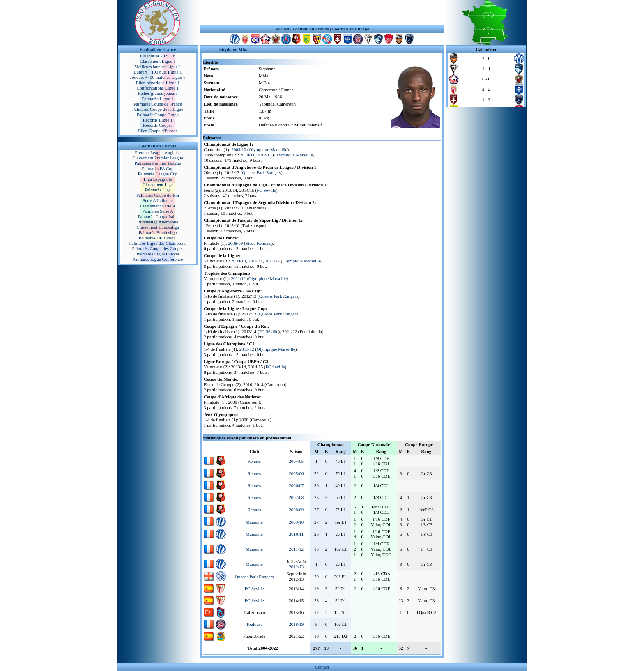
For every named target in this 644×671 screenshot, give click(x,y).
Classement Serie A (158, 206)
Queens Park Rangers (261, 172)
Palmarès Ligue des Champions (158, 243)
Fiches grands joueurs (158, 93)
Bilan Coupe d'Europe (158, 131)
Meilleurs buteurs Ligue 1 (158, 67)
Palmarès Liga (158, 190)
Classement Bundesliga (158, 227)
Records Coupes (158, 125)
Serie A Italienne (158, 200)
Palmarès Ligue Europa (158, 254)
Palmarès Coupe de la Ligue (158, 109)
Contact (322, 667)
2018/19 (296, 624)
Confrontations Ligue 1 (158, 88)
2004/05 (296, 461)
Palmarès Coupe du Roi (158, 195)
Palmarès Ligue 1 (158, 99)
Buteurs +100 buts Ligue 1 (158, 72)
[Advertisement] (322, 12)
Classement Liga (158, 184)
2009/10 (239, 149)
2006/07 (296, 485)
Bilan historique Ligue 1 (158, 83)
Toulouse (254, 624)
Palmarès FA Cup (158, 168)
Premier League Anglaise (158, 152)
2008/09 (235, 243)
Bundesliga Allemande (158, 222)
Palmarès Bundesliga (158, 232)
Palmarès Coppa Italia (158, 216)
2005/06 (296, 473)
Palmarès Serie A (158, 211)
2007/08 (296, 497)
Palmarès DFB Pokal (158, 238)
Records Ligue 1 (158, 120)
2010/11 (248, 155)
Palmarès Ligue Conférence (158, 259)
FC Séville (266, 190)
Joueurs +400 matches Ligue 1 (158, 77)
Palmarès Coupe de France (158, 104)
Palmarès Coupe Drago (158, 115)
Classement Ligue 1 (158, 61)
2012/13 (264, 155)
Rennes (254, 461)
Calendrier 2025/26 (158, 56)
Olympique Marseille (268, 149)
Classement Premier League (158, 158)
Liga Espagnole (158, 179)
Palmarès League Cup (158, 174)
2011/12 (272, 261)
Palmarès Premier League (158, 163)
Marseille (254, 522)
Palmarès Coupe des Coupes (158, 248)
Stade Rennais (259, 243)
